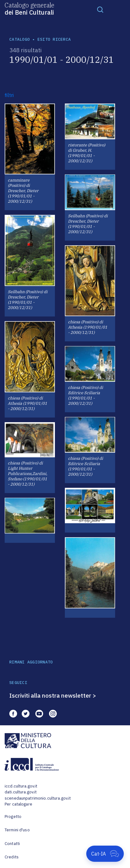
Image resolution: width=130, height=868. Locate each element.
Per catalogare (18, 804)
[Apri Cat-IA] (105, 854)
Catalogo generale (29, 8)
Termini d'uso (17, 830)
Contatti (12, 844)
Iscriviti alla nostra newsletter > (53, 695)
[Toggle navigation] (100, 9)
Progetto (13, 817)
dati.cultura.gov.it (21, 792)
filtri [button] (9, 95)
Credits (12, 857)
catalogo (20, 39)
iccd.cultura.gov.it (21, 786)
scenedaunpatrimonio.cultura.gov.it (38, 798)
